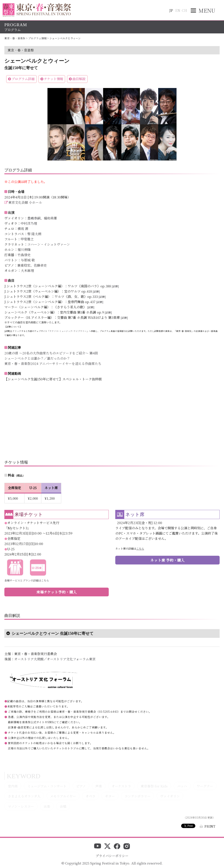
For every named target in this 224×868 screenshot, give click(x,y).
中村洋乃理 (29, 223)
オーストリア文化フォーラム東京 (71, 659)
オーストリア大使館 (29, 659)
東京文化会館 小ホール (25, 202)
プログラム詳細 (23, 79)
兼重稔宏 (24, 265)
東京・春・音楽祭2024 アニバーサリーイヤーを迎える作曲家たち (53, 363)
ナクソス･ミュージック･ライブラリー (68, 331)
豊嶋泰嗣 (34, 218)
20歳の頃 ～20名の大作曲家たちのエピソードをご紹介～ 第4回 (51, 353)
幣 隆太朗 (34, 234)
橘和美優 (50, 218)
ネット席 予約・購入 (167, 560)
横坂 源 (23, 229)
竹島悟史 (24, 255)
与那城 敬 (28, 260)
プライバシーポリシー (112, 856)
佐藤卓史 (40, 265)
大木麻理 (27, 270)
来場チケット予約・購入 (57, 592)
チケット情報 (54, 79)
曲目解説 (79, 79)
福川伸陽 (24, 249)
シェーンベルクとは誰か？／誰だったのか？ (37, 358)
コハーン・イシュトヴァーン (49, 244)
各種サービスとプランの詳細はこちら (27, 580)
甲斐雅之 (27, 239)
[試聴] (115, 286)
